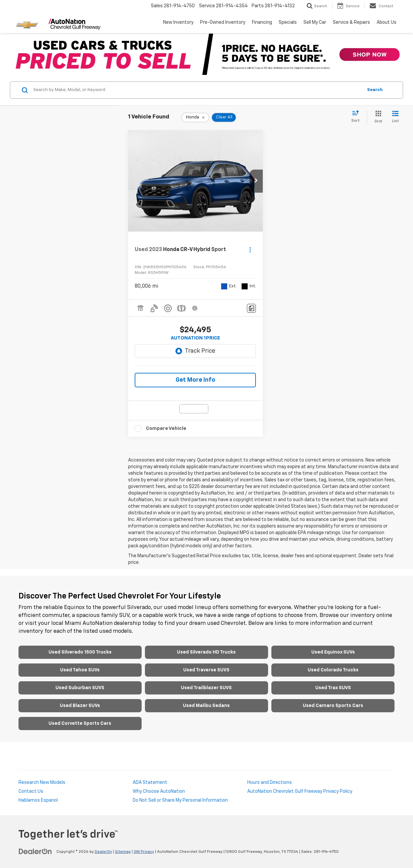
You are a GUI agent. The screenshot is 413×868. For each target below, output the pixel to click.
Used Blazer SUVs (80, 706)
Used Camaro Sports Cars (333, 706)
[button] (256, 181)
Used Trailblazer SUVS (206, 688)
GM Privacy (144, 852)
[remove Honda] (195, 117)
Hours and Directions (270, 783)
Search (375, 90)
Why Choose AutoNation (159, 791)
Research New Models (42, 783)
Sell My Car (315, 22)
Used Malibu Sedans (206, 706)
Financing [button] (262, 22)
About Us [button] (387, 22)
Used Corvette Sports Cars (80, 723)
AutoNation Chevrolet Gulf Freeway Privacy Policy (300, 791)
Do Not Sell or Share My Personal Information (180, 800)
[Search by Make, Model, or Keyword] (197, 90)
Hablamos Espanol (38, 800)
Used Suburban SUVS (80, 688)
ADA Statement (150, 783)
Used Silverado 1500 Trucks (80, 652)
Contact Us (31, 791)
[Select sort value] (357, 117)
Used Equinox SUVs (333, 652)
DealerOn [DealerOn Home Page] (103, 852)
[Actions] (250, 250)
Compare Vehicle (166, 428)
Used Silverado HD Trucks (206, 652)
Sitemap (123, 852)
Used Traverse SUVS (206, 670)
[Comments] (251, 308)
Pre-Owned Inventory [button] (223, 22)
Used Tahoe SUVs (80, 670)
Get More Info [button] (195, 380)
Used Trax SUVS (333, 688)
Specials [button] (288, 22)
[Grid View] (377, 117)
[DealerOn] (35, 852)
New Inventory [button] (178, 22)
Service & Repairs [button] (351, 22)
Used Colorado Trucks (333, 670)
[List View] (395, 117)
